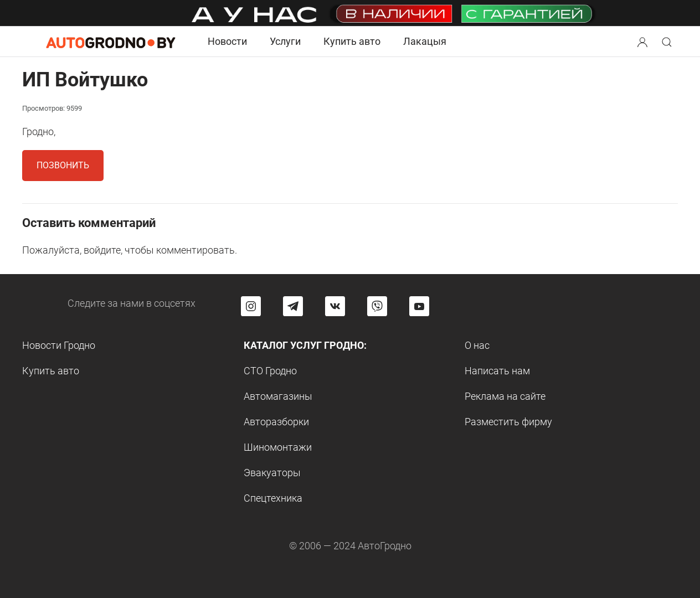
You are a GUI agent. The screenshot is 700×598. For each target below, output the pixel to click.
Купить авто (352, 41)
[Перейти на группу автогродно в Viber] (377, 306)
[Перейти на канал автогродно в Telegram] (293, 306)
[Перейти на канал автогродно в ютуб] (419, 306)
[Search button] (642, 42)
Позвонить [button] (63, 165)
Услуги (285, 41)
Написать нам (497, 371)
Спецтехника (273, 498)
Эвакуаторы (272, 473)
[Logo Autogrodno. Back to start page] (111, 41)
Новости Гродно (59, 345)
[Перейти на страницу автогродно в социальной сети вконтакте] (335, 306)
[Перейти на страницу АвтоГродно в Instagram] (251, 306)
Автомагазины (278, 396)
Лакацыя (425, 41)
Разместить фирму (508, 422)
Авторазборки (276, 422)
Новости (227, 41)
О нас (477, 345)
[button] (644, 41)
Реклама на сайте (505, 396)
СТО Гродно (270, 371)
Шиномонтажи (278, 447)
